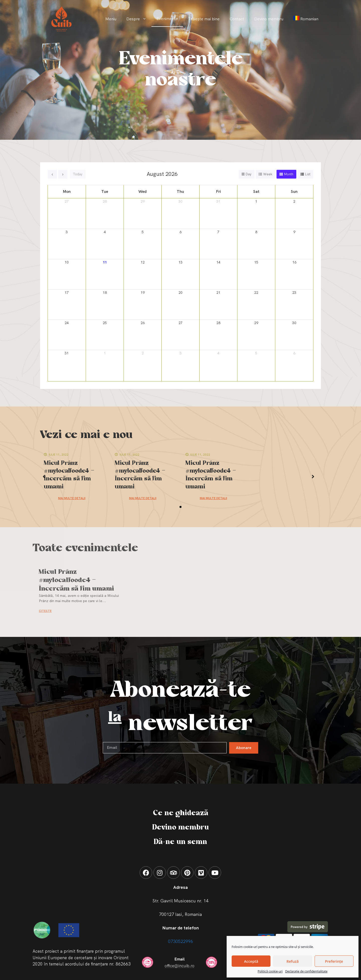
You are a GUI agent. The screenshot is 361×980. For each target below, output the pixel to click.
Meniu (111, 19)
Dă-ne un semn (180, 842)
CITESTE (45, 611)
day (249, 174)
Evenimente (167, 19)
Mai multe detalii (72, 498)
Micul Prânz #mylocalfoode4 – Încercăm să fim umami (76, 580)
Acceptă (251, 961)
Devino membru (269, 19)
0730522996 (180, 941)
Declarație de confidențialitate (306, 971)
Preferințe (334, 961)
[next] (63, 174)
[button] (180, 507)
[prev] (52, 174)
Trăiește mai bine (204, 19)
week (268, 174)
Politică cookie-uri (270, 971)
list (308, 174)
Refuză (293, 961)
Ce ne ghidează (180, 813)
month (289, 174)
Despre (139, 19)
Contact (237, 19)
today (78, 174)
